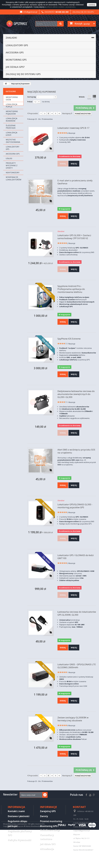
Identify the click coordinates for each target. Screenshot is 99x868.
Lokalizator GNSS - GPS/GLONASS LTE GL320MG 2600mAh (77, 666)
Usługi (9, 158)
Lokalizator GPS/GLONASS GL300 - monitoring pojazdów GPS (75, 506)
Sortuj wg (32, 97)
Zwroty (44, 816)
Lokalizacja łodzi (12, 134)
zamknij (92, 5)
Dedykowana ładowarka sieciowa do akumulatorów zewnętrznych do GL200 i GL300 (76, 394)
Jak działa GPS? (15, 67)
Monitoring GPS (16, 60)
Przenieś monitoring (51, 821)
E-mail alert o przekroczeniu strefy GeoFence (75, 182)
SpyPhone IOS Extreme (69, 339)
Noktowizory (13, 173)
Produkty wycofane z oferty (12, 165)
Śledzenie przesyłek (11, 127)
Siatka (89, 97)
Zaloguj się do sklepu (83, 12)
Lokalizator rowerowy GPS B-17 (73, 128)
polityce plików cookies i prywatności (61, 7)
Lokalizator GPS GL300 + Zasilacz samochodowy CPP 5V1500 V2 (74, 237)
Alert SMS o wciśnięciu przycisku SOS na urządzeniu (76, 451)
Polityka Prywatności (19, 840)
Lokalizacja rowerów (12, 120)
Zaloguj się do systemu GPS (23, 74)
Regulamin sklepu (17, 821)
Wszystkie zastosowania (13, 141)
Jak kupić (13, 826)
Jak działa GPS (48, 844)
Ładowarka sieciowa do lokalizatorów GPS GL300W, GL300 (77, 613)
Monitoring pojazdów (12, 113)
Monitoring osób (12, 98)
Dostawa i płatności (19, 816)
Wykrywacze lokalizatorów (14, 178)
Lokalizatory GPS (17, 45)
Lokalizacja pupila (12, 105)
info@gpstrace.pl (29, 12)
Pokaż (30, 102)
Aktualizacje (47, 849)
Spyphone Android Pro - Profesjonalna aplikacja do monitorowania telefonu (71, 289)
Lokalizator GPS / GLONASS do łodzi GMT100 (76, 557)
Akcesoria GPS (15, 52)
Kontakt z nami (16, 811)
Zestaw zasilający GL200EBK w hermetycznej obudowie (73, 719)
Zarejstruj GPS (48, 811)
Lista (94, 97)
